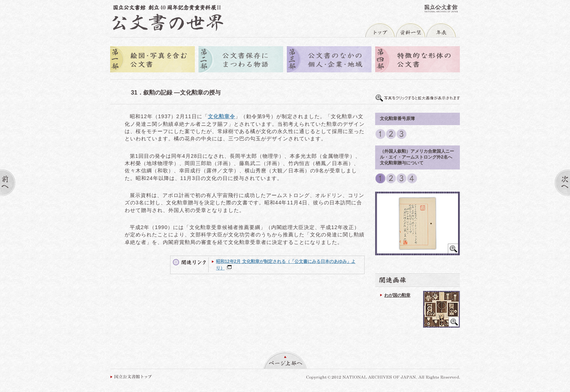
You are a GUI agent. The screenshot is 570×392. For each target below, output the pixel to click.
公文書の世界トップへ (168, 18)
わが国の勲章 (397, 295)
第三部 (329, 60)
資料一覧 (410, 30)
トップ (380, 30)
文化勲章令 (222, 116)
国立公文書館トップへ (441, 8)
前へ (8, 183)
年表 (441, 30)
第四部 (418, 60)
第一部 (152, 60)
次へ (562, 183)
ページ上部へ (285, 360)
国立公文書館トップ (131, 377)
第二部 (241, 60)
